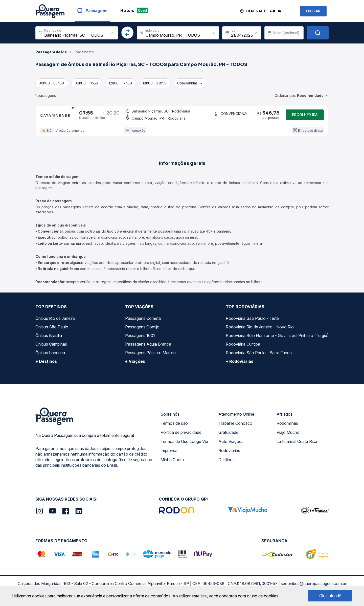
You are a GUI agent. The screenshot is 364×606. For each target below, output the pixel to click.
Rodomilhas (287, 426)
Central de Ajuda (264, 11)
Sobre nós (170, 417)
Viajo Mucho (288, 435)
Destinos (226, 463)
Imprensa (169, 454)
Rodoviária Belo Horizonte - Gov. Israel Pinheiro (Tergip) (277, 339)
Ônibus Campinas (51, 347)
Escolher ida (305, 116)
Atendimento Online (236, 417)
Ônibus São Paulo (52, 330)
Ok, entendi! (330, 596)
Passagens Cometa (143, 321)
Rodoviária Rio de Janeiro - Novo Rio (260, 330)
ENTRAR (313, 11)
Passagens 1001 (140, 339)
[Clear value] (256, 33)
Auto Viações (231, 444)
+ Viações (135, 364)
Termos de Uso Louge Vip (184, 444)
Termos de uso (174, 426)
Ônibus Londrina (50, 356)
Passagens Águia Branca (148, 347)
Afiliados (285, 417)
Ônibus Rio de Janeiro (55, 321)
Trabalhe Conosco (235, 426)
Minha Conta (172, 463)
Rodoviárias (229, 454)
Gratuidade (228, 435)
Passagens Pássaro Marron (150, 356)
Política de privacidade (181, 435)
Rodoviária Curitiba (243, 347)
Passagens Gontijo (142, 330)
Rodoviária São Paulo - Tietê (252, 321)
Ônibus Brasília (49, 339)
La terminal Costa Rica (297, 444)
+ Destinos (46, 364)
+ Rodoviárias (240, 364)
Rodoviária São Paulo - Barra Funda (259, 356)
